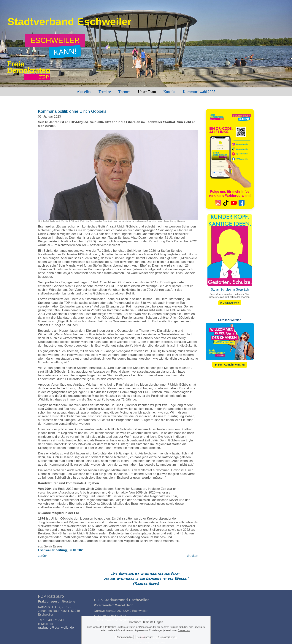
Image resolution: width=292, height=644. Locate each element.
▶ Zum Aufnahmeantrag (230, 365)
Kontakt (169, 92)
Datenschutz (184, 630)
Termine (105, 92)
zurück (43, 556)
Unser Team (147, 92)
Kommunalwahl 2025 (199, 92)
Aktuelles (84, 92)
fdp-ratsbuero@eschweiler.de (56, 626)
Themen (124, 92)
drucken (193, 556)
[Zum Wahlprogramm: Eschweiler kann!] (55, 40)
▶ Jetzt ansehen (230, 303)
